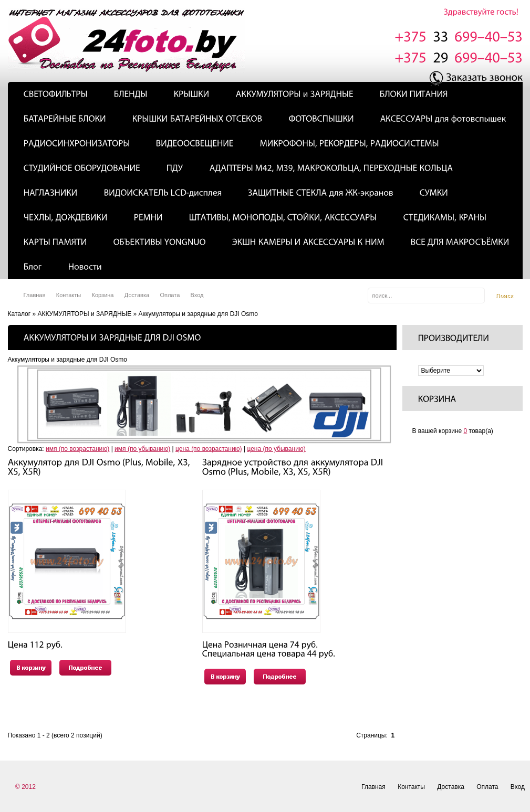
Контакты (69, 295)
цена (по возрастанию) (209, 449)
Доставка (137, 295)
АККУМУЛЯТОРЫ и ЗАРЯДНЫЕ (84, 314)
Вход (197, 295)
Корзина (103, 295)
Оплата (170, 295)
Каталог (19, 314)
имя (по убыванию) (142, 449)
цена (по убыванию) (276, 449)
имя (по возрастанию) (77, 449)
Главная (35, 295)
